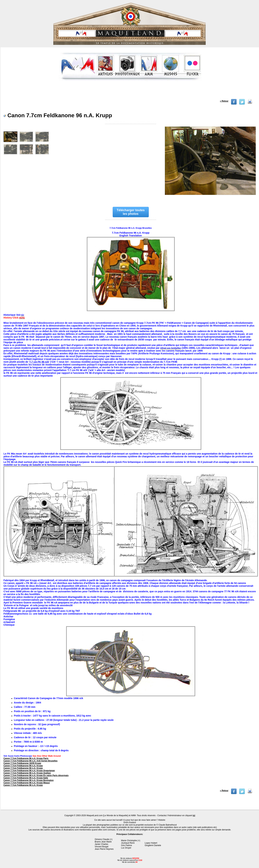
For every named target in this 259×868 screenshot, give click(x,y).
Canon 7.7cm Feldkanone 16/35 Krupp (22, 763)
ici (194, 815)
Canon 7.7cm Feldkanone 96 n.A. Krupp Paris (26, 758)
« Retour (224, 101)
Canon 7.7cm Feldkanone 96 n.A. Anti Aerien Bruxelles (30, 761)
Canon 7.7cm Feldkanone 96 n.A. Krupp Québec (27, 773)
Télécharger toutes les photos (131, 212)
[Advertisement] (130, 91)
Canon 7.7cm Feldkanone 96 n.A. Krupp (23, 766)
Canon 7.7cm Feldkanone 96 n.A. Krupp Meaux (27, 783)
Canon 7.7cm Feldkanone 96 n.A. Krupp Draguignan (29, 771)
